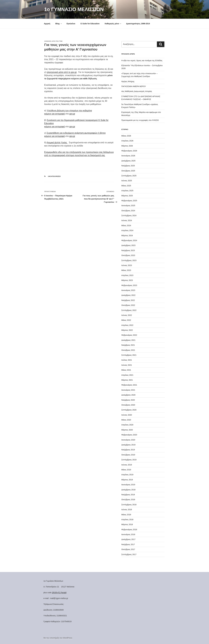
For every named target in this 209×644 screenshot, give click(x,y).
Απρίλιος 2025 (127, 191)
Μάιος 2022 (126, 320)
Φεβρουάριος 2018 (129, 530)
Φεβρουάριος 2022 (129, 335)
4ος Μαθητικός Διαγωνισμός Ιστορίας (137, 91)
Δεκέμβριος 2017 (128, 539)
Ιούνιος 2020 (127, 415)
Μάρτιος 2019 (127, 480)
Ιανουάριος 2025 (128, 206)
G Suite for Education (90, 24)
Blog (59, 24)
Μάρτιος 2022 (127, 330)
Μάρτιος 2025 (127, 196)
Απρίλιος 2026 (127, 141)
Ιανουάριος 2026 (128, 156)
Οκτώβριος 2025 (128, 171)
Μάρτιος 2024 (127, 236)
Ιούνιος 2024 (127, 220)
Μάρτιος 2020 (127, 430)
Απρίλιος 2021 (127, 375)
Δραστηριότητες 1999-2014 (138, 24)
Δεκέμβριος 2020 (128, 395)
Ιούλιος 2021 (127, 360)
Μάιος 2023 (126, 270)
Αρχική (47, 24)
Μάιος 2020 (126, 420)
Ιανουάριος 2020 (128, 440)
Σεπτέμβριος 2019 (129, 460)
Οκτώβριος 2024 (128, 211)
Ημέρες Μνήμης (128, 81)
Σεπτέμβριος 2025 (129, 176)
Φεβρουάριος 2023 (129, 285)
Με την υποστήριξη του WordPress (58, 638)
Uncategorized (54, 176)
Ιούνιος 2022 (127, 315)
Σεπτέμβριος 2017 (129, 554)
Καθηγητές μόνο (113, 24)
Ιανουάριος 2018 (128, 534)
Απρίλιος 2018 (127, 520)
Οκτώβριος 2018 (128, 500)
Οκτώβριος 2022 (128, 305)
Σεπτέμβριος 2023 (129, 260)
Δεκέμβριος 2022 (128, 295)
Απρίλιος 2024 (127, 230)
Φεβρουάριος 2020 (129, 435)
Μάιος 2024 (126, 226)
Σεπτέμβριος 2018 (129, 505)
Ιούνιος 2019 (127, 465)
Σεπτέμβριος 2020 (129, 410)
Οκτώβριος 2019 (128, 455)
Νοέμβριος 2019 (128, 450)
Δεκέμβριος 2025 (128, 161)
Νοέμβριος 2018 (128, 495)
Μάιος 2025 (126, 186)
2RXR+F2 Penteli (59, 593)
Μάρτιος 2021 (127, 380)
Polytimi (59, 41)
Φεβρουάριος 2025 (129, 201)
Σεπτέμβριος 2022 (129, 310)
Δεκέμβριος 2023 (128, 245)
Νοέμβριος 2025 (128, 166)
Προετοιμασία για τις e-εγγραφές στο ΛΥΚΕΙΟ (140, 120)
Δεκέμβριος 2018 (128, 490)
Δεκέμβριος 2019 (128, 445)
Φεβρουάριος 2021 (129, 385)
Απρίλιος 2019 (127, 475)
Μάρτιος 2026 (127, 146)
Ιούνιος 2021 (127, 365)
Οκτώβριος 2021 (128, 350)
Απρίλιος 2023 (127, 275)
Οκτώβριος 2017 (128, 549)
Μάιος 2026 (126, 136)
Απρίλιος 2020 (127, 425)
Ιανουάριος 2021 (128, 390)
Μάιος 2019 (126, 470)
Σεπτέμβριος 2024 (129, 216)
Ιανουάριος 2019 (128, 485)
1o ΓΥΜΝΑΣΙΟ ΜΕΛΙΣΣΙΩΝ (74, 9)
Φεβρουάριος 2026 (129, 151)
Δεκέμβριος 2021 (128, 340)
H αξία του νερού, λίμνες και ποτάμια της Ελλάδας (142, 61)
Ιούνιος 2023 (127, 265)
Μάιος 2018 (126, 515)
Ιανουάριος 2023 (128, 290)
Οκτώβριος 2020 (128, 405)
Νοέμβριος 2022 (128, 300)
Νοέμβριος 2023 (128, 250)
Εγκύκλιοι (71, 24)
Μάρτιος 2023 (127, 280)
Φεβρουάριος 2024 (129, 240)
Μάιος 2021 (126, 370)
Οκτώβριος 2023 (128, 255)
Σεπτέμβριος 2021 (129, 355)
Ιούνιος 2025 (127, 181)
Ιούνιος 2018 (127, 510)
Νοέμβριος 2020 (128, 400)
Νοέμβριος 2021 (128, 345)
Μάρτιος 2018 (127, 524)
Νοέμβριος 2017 (128, 544)
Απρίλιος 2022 (127, 325)
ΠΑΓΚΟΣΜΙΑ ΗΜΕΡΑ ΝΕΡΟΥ (134, 86)
